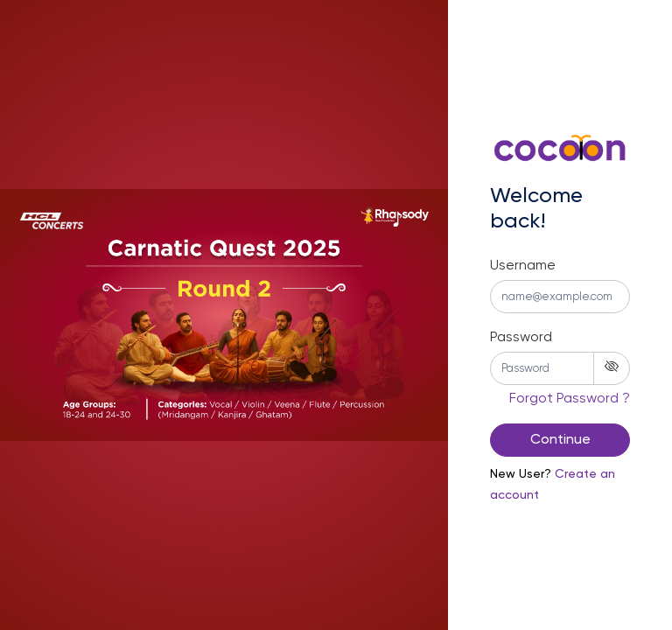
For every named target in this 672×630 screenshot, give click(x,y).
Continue (560, 440)
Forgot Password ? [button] (570, 399)
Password (521, 338)
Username (523, 266)
